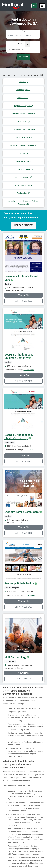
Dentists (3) (23, 82)
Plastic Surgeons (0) (23, 185)
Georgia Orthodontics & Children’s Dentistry (19, 356)
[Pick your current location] (27, 44)
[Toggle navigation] (42, 6)
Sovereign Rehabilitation (19, 584)
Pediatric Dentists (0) (23, 177)
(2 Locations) (29, 370)
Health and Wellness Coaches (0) (23, 145)
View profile (23, 295)
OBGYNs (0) (24, 153)
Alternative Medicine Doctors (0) (23, 114)
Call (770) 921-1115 (23, 533)
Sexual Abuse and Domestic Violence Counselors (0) (23, 203)
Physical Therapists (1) (23, 106)
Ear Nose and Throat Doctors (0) (23, 129)
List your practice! (24, 225)
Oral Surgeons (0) (23, 161)
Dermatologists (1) (23, 90)
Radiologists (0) (23, 193)
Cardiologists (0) (24, 121)
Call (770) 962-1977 (23, 301)
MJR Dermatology (15, 657)
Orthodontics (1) (23, 98)
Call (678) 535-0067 (23, 679)
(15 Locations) (29, 595)
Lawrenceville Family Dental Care (21, 278)
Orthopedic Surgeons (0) (23, 169)
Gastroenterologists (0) (24, 137)
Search (23, 57)
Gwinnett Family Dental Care (22, 512)
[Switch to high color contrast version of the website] (34, 6)
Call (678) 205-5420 (23, 607)
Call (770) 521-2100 (23, 381)
